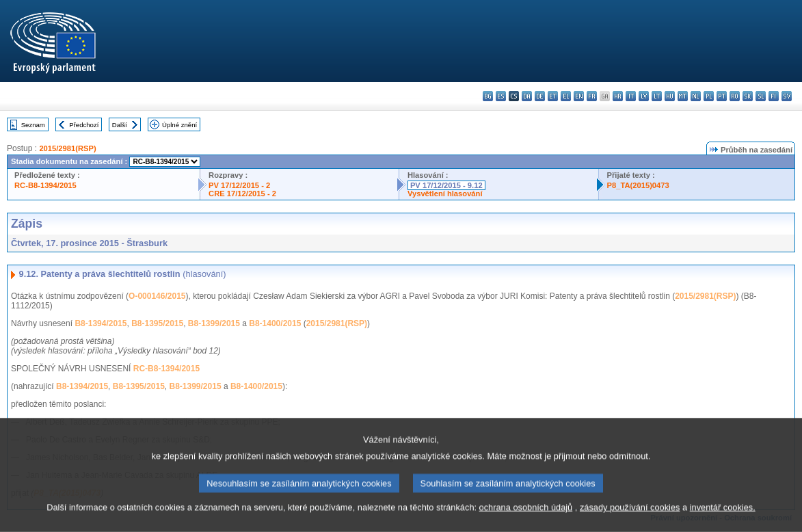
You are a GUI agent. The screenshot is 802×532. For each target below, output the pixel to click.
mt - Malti (683, 96)
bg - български (488, 96)
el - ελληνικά (566, 96)
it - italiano (631, 96)
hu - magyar (670, 96)
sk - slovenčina (748, 96)
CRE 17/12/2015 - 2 (242, 194)
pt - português (722, 96)
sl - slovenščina (761, 96)
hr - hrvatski (618, 96)
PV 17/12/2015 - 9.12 (446, 185)
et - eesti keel (553, 96)
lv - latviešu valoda (644, 96)
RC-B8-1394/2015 (45, 185)
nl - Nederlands (696, 96)
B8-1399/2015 (214, 323)
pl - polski (709, 96)
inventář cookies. (723, 517)
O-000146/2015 (157, 296)
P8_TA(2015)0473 (638, 185)
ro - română (735, 96)
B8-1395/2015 (157, 323)
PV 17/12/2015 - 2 (239, 185)
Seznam (33, 125)
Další (120, 125)
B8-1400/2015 (275, 323)
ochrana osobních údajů (526, 517)
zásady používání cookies (630, 517)
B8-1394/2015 (101, 323)
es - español (501, 96)
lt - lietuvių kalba (657, 96)
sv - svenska (787, 96)
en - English (579, 96)
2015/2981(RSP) (67, 148)
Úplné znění (179, 125)
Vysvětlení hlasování (445, 194)
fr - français (592, 96)
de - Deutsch (540, 96)
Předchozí (84, 125)
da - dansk (527, 96)
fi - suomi (774, 96)
